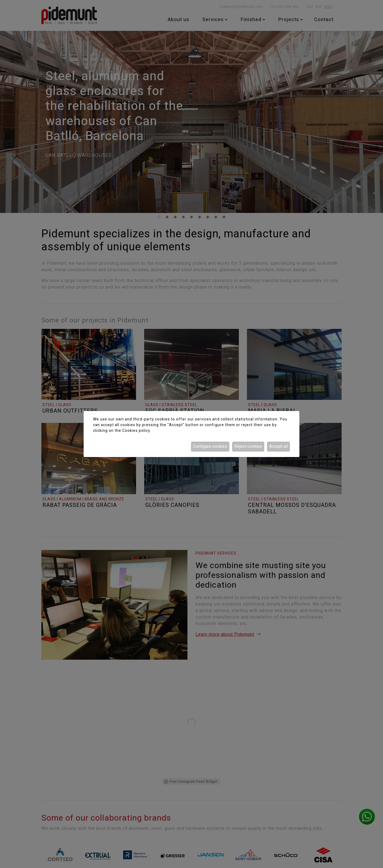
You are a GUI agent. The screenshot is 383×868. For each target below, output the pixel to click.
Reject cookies (248, 446)
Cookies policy (136, 431)
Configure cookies (210, 446)
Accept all (278, 446)
